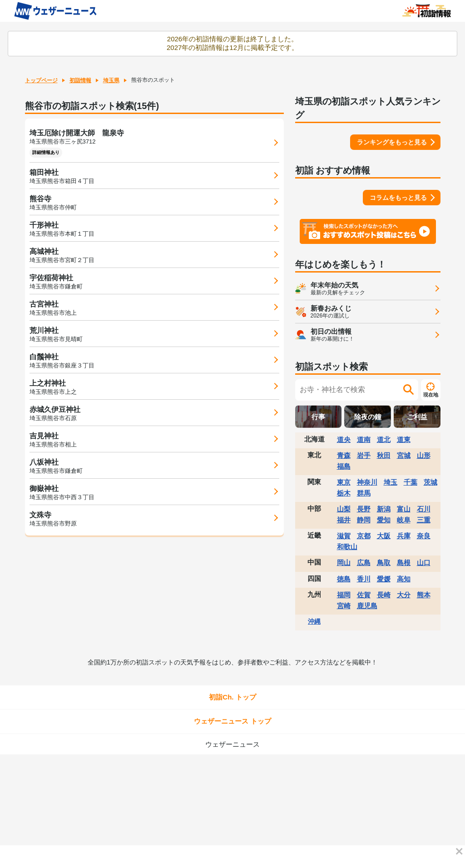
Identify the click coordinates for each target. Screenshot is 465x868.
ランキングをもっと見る (392, 142)
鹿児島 (367, 606)
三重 (424, 520)
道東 (404, 439)
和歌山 (347, 547)
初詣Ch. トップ (232, 697)
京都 (364, 536)
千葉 (411, 482)
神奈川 (367, 482)
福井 (344, 520)
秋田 (384, 455)
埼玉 (391, 482)
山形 (424, 455)
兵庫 (404, 536)
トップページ (41, 80)
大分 (404, 595)
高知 (404, 579)
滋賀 (344, 536)
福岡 (344, 595)
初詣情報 (80, 80)
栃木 (344, 493)
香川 (364, 579)
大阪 (384, 536)
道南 (364, 439)
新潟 (384, 509)
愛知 (384, 520)
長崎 (384, 595)
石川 (424, 509)
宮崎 (344, 606)
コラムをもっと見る (398, 198)
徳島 (344, 579)
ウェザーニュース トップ (232, 721)
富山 (404, 509)
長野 (364, 509)
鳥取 (384, 563)
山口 (424, 563)
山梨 (344, 509)
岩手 (364, 455)
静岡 (364, 520)
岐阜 (404, 520)
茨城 (430, 482)
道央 (344, 439)
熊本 (424, 595)
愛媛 (384, 579)
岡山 (344, 563)
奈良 (424, 536)
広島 (364, 563)
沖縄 (314, 621)
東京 (344, 482)
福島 (344, 466)
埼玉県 (111, 80)
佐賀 (364, 595)
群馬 (364, 493)
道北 (384, 439)
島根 (404, 563)
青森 (344, 455)
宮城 (404, 455)
